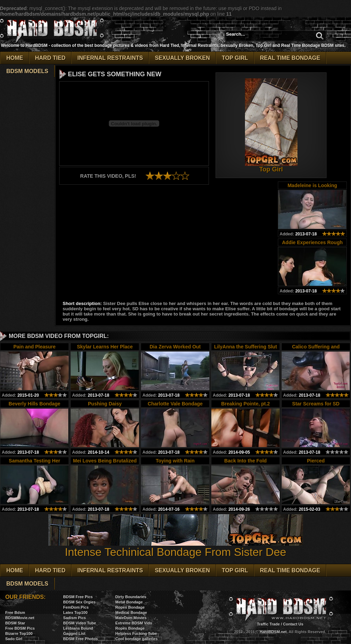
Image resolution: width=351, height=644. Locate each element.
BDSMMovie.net (20, 618)
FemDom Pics (76, 607)
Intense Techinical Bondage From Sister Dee (176, 547)
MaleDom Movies (131, 618)
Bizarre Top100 (19, 634)
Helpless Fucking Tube (136, 634)
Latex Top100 (76, 613)
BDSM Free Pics (78, 597)
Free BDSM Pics (20, 628)
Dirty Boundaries (131, 597)
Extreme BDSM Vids (134, 623)
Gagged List (75, 634)
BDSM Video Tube (80, 623)
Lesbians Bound (78, 628)
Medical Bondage (131, 613)
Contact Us (293, 624)
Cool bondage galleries (137, 639)
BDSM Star (15, 623)
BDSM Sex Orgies (80, 602)
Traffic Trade (268, 624)
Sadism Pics (75, 618)
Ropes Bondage (130, 607)
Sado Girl (14, 639)
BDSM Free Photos (81, 639)
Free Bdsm (15, 613)
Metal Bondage (129, 602)
